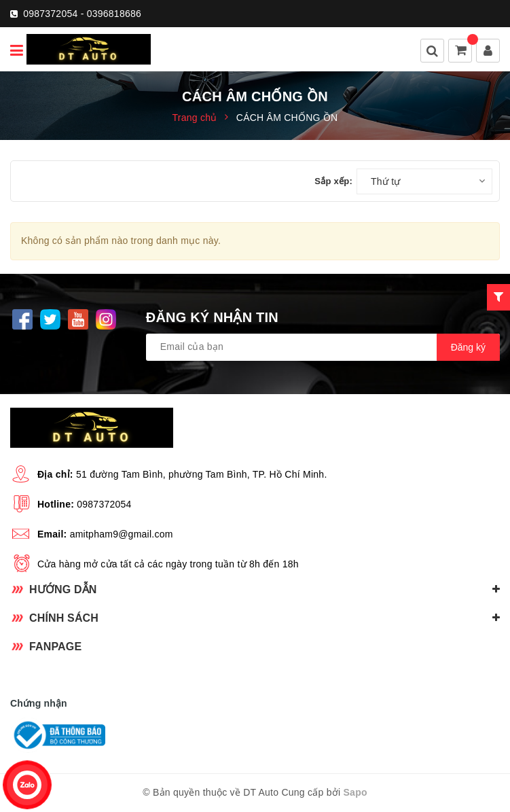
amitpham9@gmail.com (122, 534)
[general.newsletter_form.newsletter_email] (323, 347)
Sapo (356, 792)
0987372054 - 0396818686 (82, 14)
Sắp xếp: (333, 181)
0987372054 (104, 504)
